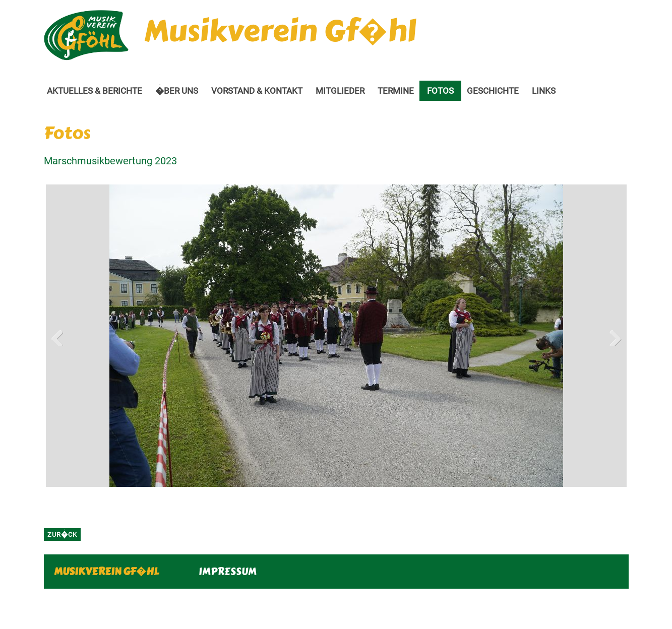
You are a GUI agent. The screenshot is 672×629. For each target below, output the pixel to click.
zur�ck (62, 534)
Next (612, 336)
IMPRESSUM (228, 571)
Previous (61, 336)
